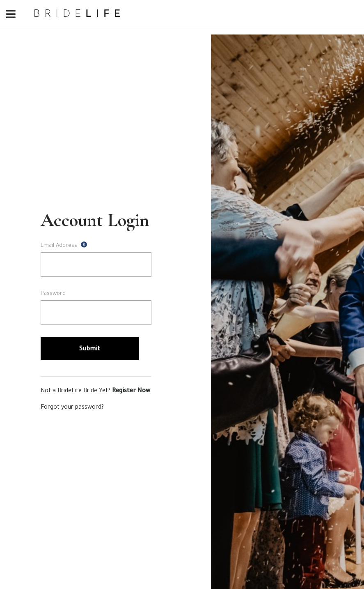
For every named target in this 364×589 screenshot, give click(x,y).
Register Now (131, 391)
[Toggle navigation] (11, 15)
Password (53, 294)
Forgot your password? (72, 408)
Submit (90, 350)
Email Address (64, 245)
